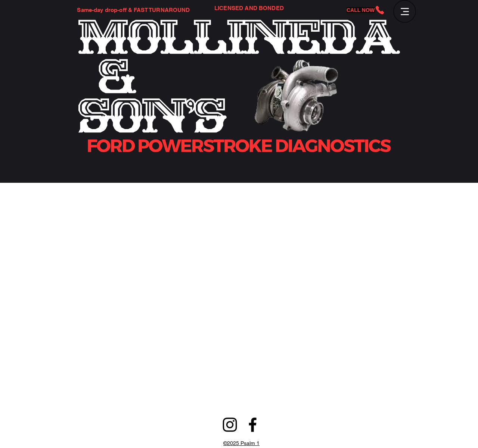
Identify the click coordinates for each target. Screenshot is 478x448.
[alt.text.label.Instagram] (230, 425)
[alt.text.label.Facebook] (253, 425)
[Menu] (405, 11)
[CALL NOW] (366, 10)
